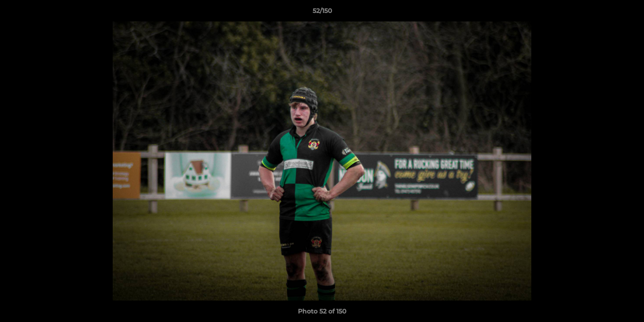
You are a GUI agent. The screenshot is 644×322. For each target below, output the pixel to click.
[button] (628, 13)
